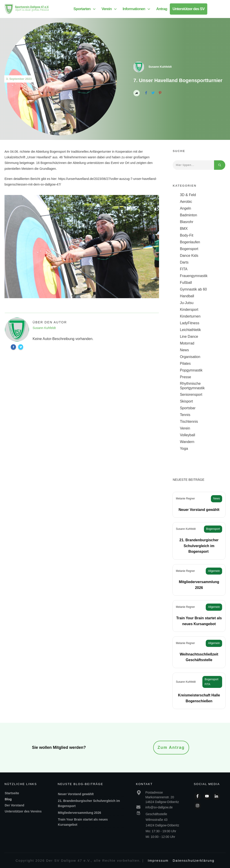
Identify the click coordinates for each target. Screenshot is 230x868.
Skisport (186, 401)
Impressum (158, 860)
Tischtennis (189, 422)
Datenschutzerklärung (194, 860)
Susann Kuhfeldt (186, 529)
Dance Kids (189, 256)
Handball (187, 296)
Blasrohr (187, 222)
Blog (8, 799)
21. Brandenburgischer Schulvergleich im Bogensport (199, 546)
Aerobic (186, 202)
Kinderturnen (190, 316)
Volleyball (188, 435)
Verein (185, 428)
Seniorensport (191, 395)
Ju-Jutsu (187, 303)
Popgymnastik (191, 370)
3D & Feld (188, 195)
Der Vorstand (14, 805)
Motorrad (187, 343)
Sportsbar (188, 408)
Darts (184, 262)
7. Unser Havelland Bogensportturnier (178, 80)
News (184, 350)
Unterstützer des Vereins (23, 811)
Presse (186, 377)
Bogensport (189, 249)
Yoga (184, 449)
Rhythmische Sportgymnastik (192, 386)
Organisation (190, 357)
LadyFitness (190, 323)
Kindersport (189, 310)
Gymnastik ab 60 (193, 289)
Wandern (187, 442)
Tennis (185, 415)
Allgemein (214, 571)
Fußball (186, 283)
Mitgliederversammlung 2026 (80, 813)
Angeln (186, 208)
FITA (184, 269)
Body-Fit (187, 235)
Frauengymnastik (194, 276)
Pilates (185, 364)
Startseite (12, 793)
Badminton (189, 215)
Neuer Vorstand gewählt (199, 510)
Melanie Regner (185, 499)
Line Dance (189, 337)
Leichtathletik (190, 330)
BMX (184, 229)
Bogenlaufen (190, 242)
